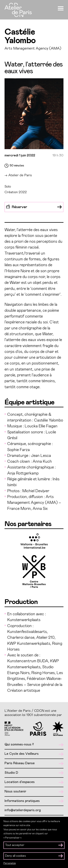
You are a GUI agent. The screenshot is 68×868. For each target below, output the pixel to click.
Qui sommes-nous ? (34, 745)
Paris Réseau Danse (34, 763)
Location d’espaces (34, 782)
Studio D (34, 773)
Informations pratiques (34, 801)
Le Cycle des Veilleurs (34, 754)
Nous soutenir (34, 792)
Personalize (10, 863)
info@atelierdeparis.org (23, 810)
